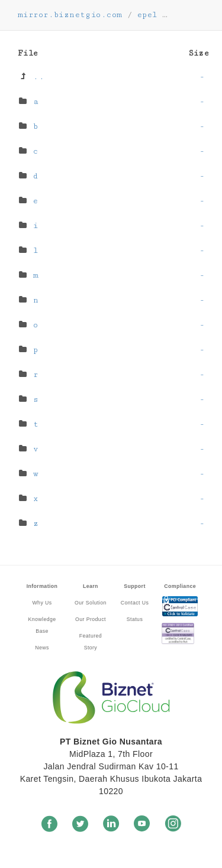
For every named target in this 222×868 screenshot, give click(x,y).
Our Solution (91, 603)
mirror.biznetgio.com (70, 15)
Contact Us (135, 603)
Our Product (91, 619)
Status (135, 619)
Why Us (42, 603)
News (42, 648)
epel (147, 15)
